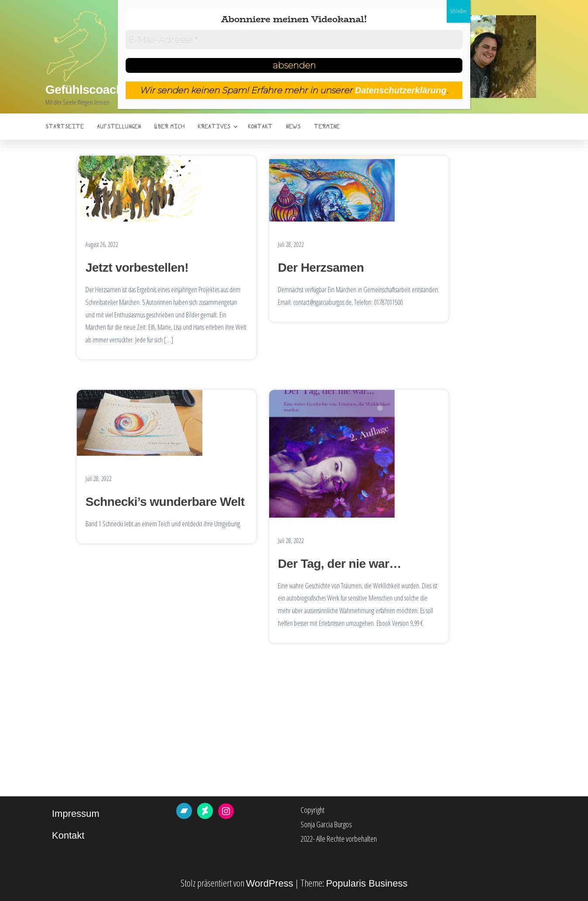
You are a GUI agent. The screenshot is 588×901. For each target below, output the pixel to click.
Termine (327, 127)
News (293, 127)
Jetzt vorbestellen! (137, 268)
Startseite (65, 127)
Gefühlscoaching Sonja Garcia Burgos (153, 90)
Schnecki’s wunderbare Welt (165, 502)
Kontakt (260, 127)
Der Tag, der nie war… (340, 564)
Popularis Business (367, 883)
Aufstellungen (119, 127)
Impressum (76, 814)
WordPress (270, 883)
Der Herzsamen (321, 268)
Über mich (169, 127)
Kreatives (214, 127)
